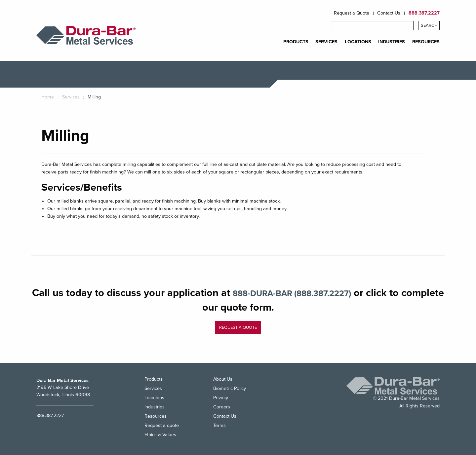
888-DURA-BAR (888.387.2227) (315, 293)
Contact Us (389, 13)
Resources (156, 416)
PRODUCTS (296, 42)
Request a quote (238, 327)
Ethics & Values (160, 435)
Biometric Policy (230, 388)
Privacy (221, 398)
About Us (223, 379)
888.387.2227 (424, 13)
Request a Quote (352, 13)
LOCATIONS (358, 42)
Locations (154, 398)
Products (154, 379)
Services (153, 388)
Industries (155, 407)
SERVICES (326, 42)
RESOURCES (426, 42)
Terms (219, 425)
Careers (222, 407)
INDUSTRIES (392, 42)
